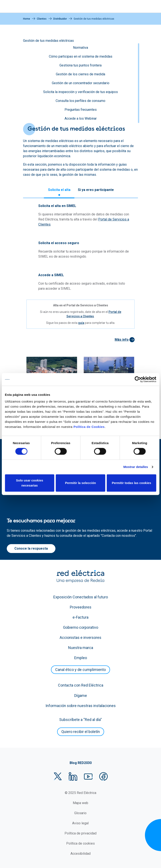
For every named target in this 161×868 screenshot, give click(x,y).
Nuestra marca (81, 648)
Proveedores (81, 607)
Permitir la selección (81, 483)
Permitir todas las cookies (131, 483)
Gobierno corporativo (81, 627)
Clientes (42, 19)
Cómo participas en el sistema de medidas (81, 56)
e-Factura (80, 617)
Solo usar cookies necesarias (29, 483)
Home (27, 19)
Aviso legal (80, 823)
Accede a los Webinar (81, 118)
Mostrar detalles (136, 467)
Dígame (81, 696)
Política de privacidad (80, 833)
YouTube (88, 776)
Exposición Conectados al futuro (81, 597)
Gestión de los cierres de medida (80, 74)
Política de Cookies (89, 427)
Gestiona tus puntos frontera (80, 65)
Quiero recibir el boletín (81, 732)
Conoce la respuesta (31, 548)
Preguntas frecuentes (81, 110)
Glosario (80, 813)
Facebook (103, 776)
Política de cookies (80, 843)
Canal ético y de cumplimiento (80, 670)
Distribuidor (60, 19)
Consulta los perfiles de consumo (80, 101)
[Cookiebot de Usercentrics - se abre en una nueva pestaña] (138, 379)
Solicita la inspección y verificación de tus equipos (80, 92)
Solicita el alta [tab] (59, 190)
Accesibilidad (80, 854)
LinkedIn (73, 776)
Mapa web (80, 803)
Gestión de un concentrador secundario (81, 83)
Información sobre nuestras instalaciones (81, 706)
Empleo (81, 658)
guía (81, 323)
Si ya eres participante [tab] (96, 190)
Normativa (80, 48)
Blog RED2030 (81, 763)
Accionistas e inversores (80, 637)
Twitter (58, 776)
